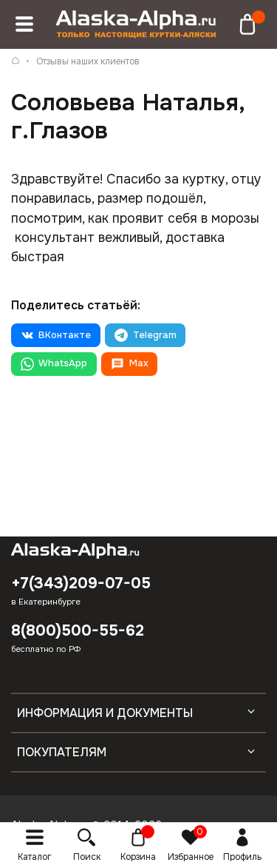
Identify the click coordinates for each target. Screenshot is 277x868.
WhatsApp (54, 364)
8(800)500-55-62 (78, 630)
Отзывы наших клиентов (88, 61)
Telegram (145, 335)
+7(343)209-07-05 (81, 583)
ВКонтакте (56, 335)
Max (129, 364)
